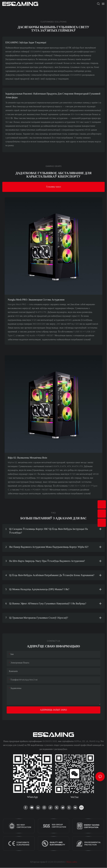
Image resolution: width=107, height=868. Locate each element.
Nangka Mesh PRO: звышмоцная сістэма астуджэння (36, 300)
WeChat (75, 797)
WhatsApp (32, 797)
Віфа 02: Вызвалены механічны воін (27, 458)
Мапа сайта (71, 862)
